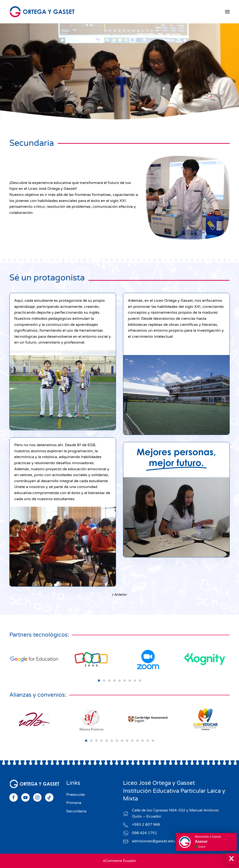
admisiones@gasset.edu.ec (156, 841)
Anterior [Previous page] (120, 595)
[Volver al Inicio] (42, 12)
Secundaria (76, 811)
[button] (227, 12)
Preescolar (76, 795)
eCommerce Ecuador (120, 861)
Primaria (74, 803)
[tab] (99, 681)
